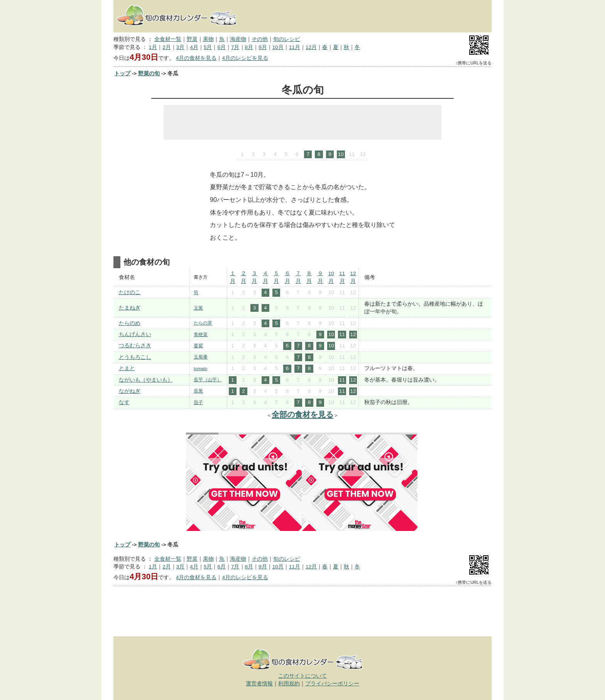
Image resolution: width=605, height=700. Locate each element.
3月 (181, 47)
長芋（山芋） (208, 380)
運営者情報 (259, 684)
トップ (122, 74)
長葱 (198, 391)
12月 (311, 47)
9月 (263, 47)
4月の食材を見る (196, 58)
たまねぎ (130, 308)
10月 (278, 47)
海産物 (238, 39)
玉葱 (198, 308)
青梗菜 (201, 335)
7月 (235, 47)
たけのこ (130, 292)
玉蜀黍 (201, 357)
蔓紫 (198, 346)
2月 (167, 47)
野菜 (192, 39)
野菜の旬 (149, 74)
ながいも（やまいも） (146, 380)
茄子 (198, 402)
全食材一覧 (168, 39)
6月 (221, 47)
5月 (208, 47)
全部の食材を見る (302, 414)
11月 (295, 47)
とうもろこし (135, 357)
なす (124, 402)
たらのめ (130, 323)
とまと (127, 368)
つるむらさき (135, 346)
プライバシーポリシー (332, 684)
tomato (200, 369)
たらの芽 (203, 323)
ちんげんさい (135, 334)
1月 (153, 47)
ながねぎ (130, 391)
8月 (249, 47)
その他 (260, 39)
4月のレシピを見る (245, 58)
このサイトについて (302, 676)
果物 (208, 39)
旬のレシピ (287, 39)
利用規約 (289, 684)
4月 (194, 47)
